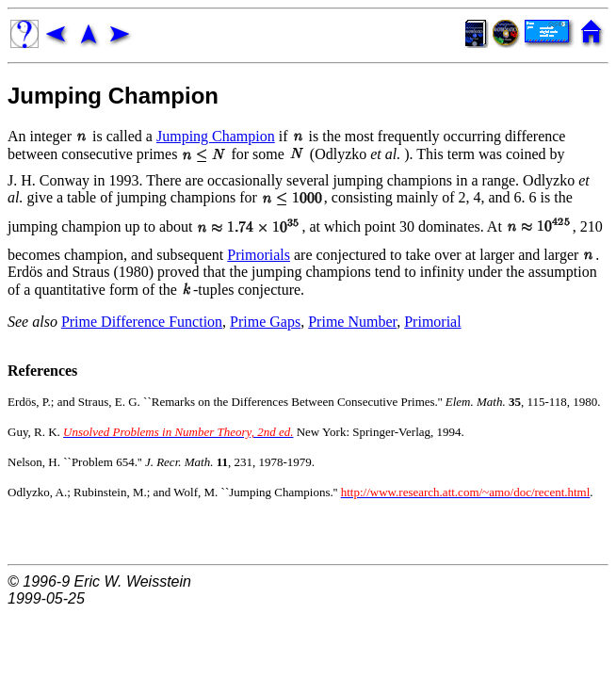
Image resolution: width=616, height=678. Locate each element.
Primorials (259, 255)
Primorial (432, 322)
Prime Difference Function (142, 322)
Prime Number (352, 322)
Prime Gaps (265, 322)
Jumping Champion (113, 96)
